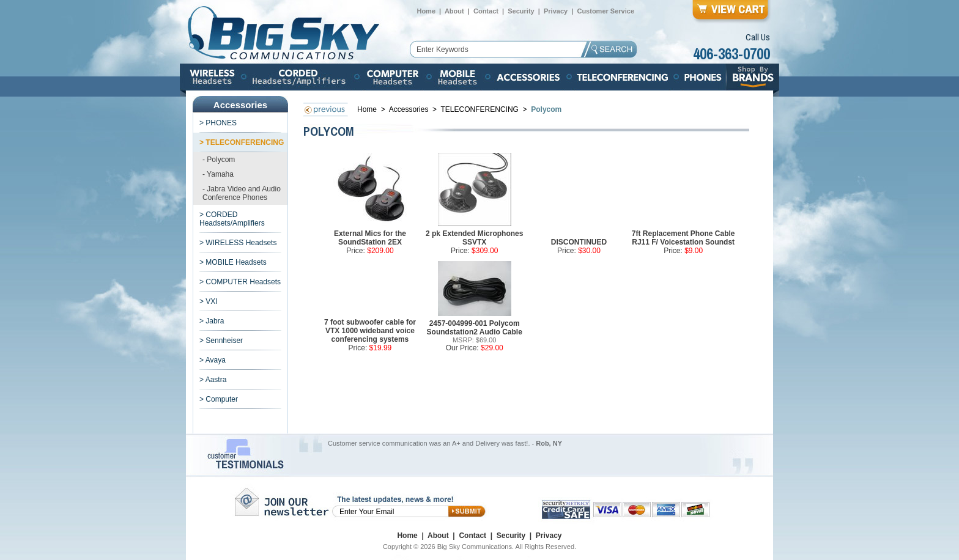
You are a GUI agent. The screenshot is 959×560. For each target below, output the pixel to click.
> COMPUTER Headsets (240, 282)
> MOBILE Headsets (233, 262)
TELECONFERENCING (480, 109)
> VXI (209, 301)
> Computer (219, 399)
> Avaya (213, 360)
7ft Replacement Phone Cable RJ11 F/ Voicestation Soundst (683, 238)
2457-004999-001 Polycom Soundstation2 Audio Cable (475, 328)
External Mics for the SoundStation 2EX (370, 238)
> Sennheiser (221, 341)
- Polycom (219, 160)
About (454, 11)
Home (426, 11)
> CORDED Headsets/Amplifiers (232, 219)
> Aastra (213, 380)
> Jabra (212, 321)
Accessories (410, 109)
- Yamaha (218, 174)
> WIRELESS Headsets (238, 243)
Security (521, 11)
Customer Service (605, 11)
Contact (486, 11)
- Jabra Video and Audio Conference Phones (242, 193)
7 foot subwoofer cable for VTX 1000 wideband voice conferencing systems (370, 331)
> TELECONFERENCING (242, 142)
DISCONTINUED (579, 242)
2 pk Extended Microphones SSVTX (474, 238)
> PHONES (218, 123)
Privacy (556, 11)
